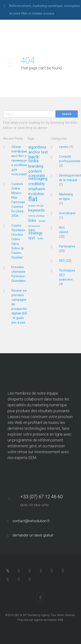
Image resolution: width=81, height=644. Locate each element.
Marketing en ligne (66, 197)
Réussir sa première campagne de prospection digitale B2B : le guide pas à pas (20, 306)
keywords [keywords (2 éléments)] (37, 210)
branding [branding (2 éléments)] (36, 166)
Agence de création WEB (49, 620)
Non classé (64, 230)
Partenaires (67, 246)
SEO (62, 261)
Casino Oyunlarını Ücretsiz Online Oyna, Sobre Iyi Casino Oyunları (18, 241)
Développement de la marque (70, 178)
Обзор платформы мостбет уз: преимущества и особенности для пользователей (23, 160)
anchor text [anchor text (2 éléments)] (38, 152)
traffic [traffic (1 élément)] (40, 239)
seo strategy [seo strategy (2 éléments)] (35, 232)
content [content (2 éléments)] (35, 171)
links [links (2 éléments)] (32, 221)
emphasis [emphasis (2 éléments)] (37, 189)
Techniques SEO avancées (67, 275)
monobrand (67, 213)
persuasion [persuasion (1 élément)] (34, 226)
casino (64, 147)
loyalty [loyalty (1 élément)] (42, 221)
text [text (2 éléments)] (32, 238)
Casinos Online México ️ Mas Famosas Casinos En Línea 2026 (18, 200)
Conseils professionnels (70, 159)
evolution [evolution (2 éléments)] (36, 194)
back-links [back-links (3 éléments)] (34, 159)
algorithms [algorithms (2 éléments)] (37, 147)
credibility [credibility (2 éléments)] (37, 184)
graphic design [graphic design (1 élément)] (36, 206)
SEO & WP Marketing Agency (32, 615)
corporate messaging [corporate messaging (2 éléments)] (38, 177)
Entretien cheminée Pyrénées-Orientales (19, 274)
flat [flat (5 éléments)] (33, 199)
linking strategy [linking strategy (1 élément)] (36, 216)
